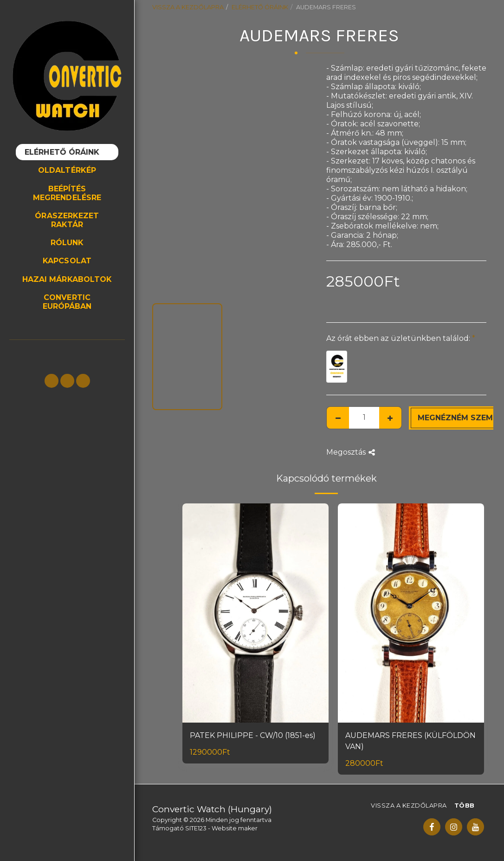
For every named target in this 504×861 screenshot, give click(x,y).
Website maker (235, 828)
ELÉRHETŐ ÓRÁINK (260, 7)
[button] (52, 381)
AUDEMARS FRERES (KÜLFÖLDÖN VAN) (410, 741)
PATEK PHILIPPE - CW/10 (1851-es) (253, 735)
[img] (255, 613)
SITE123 (196, 828)
